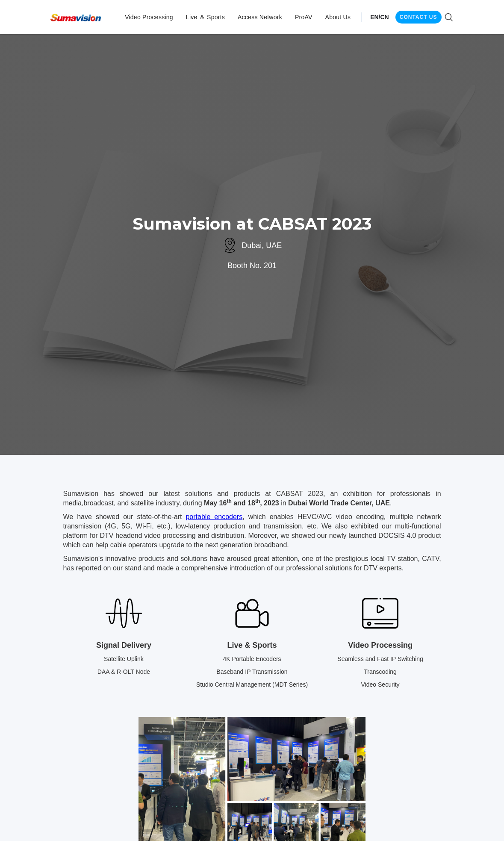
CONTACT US (419, 17)
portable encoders (214, 517)
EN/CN (380, 17)
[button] (149, 17)
